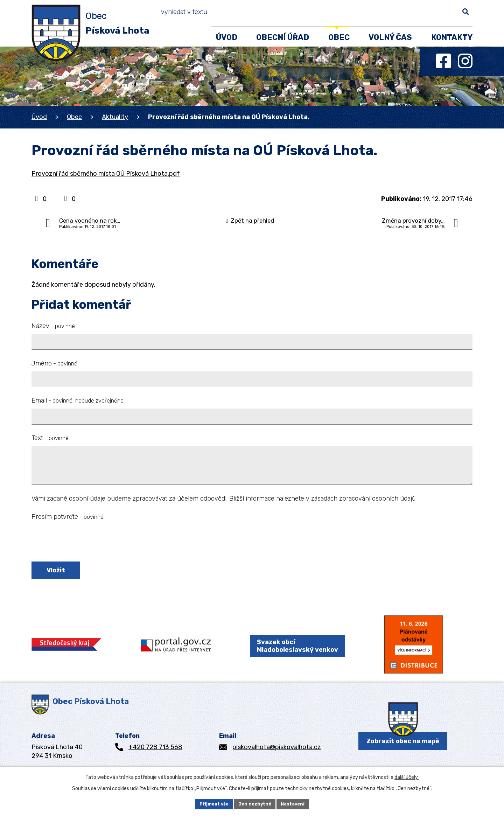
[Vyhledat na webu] (438, 14)
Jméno (54, 363)
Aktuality (115, 117)
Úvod (39, 117)
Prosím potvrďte (68, 517)
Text (50, 438)
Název (53, 326)
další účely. (407, 776)
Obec (74, 117)
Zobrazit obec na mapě (403, 755)
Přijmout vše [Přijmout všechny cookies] (211, 804)
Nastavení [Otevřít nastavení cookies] (296, 804)
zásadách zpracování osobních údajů (363, 498)
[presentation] (85, 542)
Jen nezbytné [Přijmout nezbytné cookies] (255, 804)
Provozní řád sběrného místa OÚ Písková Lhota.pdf (106, 174)
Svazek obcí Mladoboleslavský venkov (292, 655)
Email (78, 400)
